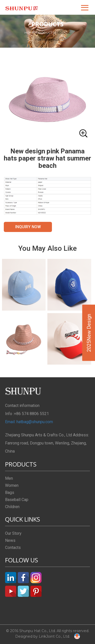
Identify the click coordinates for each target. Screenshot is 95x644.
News (10, 540)
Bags (10, 493)
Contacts (13, 548)
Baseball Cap (17, 500)
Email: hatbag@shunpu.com (29, 422)
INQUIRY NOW (28, 227)
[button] (85, 7)
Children (12, 507)
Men (9, 478)
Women (12, 485)
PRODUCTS (46, 33)
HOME (30, 33)
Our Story (13, 533)
